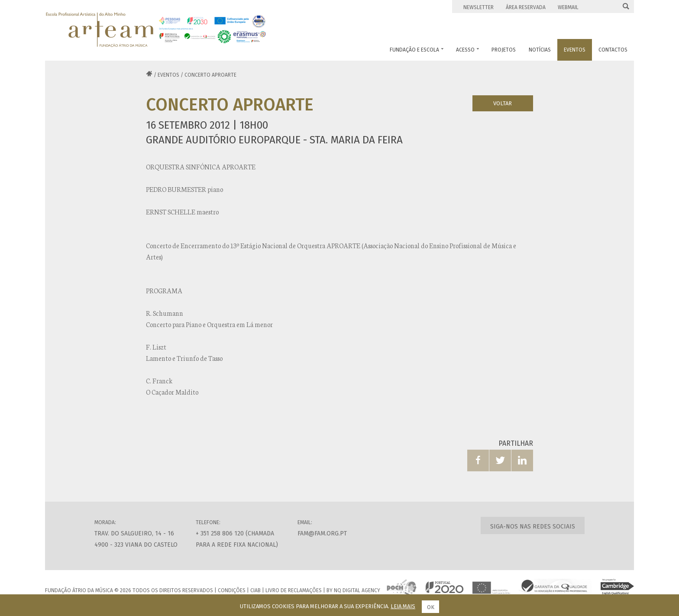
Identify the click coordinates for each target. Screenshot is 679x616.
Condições (232, 590)
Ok (431, 607)
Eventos (168, 75)
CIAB (255, 590)
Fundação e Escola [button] (417, 50)
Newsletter (479, 7)
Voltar (503, 103)
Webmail (568, 7)
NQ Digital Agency (357, 590)
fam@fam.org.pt (322, 533)
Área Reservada (526, 7)
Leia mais (403, 606)
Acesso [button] (467, 50)
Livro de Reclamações (294, 590)
